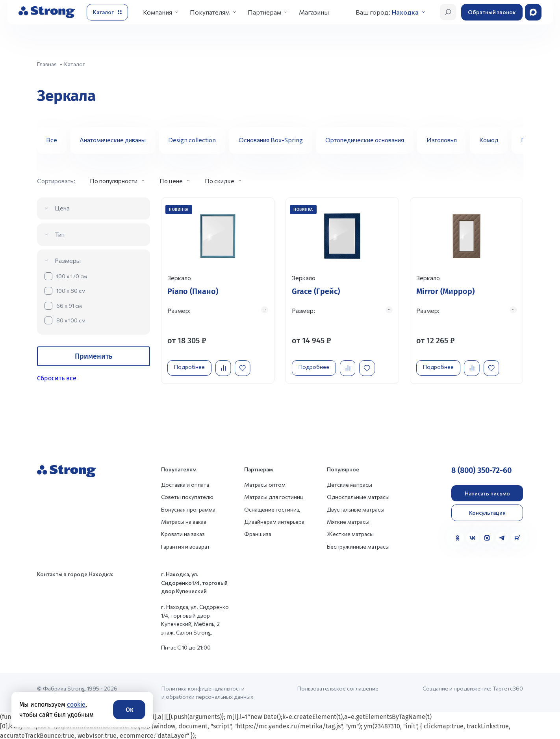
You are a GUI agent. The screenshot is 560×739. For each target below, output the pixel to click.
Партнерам (264, 12)
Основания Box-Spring (271, 140)
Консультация (487, 512)
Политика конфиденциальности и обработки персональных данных (207, 692)
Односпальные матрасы (358, 496)
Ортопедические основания (365, 140)
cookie (76, 705)
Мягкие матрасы (348, 521)
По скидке (220, 181)
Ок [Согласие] (129, 710)
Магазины (314, 12)
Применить (94, 356)
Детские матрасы (350, 484)
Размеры (68, 260)
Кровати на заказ (183, 533)
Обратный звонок (492, 12)
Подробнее (191, 364)
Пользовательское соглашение (338, 688)
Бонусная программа (188, 509)
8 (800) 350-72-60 (481, 469)
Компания (158, 12)
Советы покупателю (187, 496)
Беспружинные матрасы (358, 546)
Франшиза (258, 533)
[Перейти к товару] (218, 289)
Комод (489, 140)
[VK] (473, 537)
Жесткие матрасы (350, 533)
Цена (62, 208)
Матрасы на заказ (184, 521)
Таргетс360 (508, 688)
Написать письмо (487, 492)
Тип (60, 234)
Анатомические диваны (113, 140)
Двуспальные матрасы (356, 509)
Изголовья (442, 140)
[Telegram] (502, 537)
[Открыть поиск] (448, 12)
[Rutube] (517, 537)
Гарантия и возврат (185, 546)
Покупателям (210, 12)
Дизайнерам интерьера (274, 521)
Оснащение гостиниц (272, 509)
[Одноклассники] (458, 537)
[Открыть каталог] (107, 12)
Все (52, 140)
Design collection (192, 140)
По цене (171, 181)
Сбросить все (57, 378)
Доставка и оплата (185, 484)
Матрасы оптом (265, 484)
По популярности (114, 181)
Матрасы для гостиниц (274, 496)
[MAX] (487, 537)
